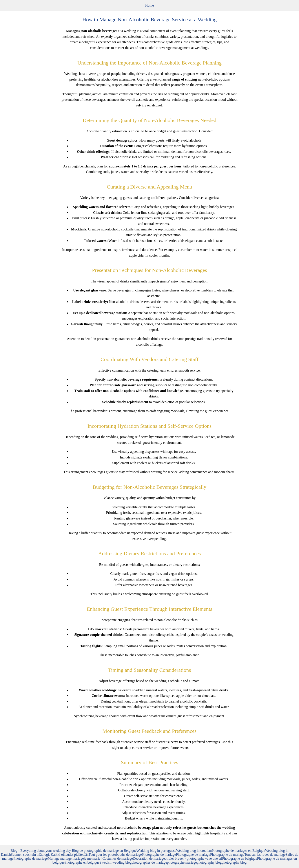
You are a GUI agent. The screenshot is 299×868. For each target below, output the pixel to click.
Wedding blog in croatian (194, 851)
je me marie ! (93, 858)
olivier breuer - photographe (184, 858)
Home (149, 5)
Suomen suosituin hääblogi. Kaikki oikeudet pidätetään (50, 855)
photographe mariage (182, 862)
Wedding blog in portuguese (156, 851)
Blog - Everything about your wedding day (41, 851)
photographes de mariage (149, 862)
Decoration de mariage (149, 858)
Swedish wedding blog (116, 862)
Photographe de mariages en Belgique (238, 851)
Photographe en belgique (240, 858)
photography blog (209, 862)
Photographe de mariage (159, 855)
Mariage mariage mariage (66, 858)
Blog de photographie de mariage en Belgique (104, 851)
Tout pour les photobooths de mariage (115, 855)
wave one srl (213, 858)
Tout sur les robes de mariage (265, 855)
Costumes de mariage (118, 858)
